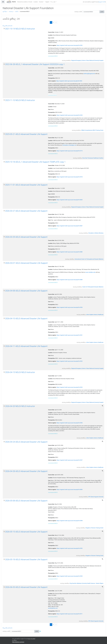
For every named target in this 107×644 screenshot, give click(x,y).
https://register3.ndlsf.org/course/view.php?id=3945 (70, 576)
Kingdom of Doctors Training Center (95, 528)
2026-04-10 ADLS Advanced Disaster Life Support (26, 319)
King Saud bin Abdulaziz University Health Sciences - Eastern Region (87, 583)
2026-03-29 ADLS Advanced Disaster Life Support (26, 237)
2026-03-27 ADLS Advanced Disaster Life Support (26, 211)
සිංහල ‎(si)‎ (53, 2)
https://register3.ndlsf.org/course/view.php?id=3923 (70, 387)
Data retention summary (18, 642)
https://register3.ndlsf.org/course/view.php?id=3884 (70, 280)
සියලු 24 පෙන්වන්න (8, 26)
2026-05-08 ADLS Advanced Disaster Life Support (26, 501)
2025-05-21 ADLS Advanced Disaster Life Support (26, 134)
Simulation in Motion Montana (96, 233)
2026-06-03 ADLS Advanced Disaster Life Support (26, 587)
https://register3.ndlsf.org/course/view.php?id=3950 (70, 423)
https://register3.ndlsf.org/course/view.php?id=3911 (70, 614)
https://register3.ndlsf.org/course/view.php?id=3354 (70, 115)
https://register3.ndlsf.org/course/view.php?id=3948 (70, 521)
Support (47, 2)
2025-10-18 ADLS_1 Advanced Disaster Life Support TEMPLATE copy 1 (35, 162)
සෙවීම (17, 12)
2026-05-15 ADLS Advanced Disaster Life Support (26, 532)
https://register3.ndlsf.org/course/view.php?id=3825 (70, 200)
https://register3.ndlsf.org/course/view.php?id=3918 (70, 177)
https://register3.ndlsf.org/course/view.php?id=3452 (69, 81)
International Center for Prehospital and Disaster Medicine (89, 259)
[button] (40, 631)
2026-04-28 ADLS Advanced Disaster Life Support (26, 471)
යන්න (102, 12)
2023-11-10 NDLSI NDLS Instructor (20, 100)
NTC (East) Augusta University (96, 497)
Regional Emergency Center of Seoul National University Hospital (87, 60)
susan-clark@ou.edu (90, 272)
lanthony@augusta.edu (89, 74)
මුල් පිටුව (5, 12)
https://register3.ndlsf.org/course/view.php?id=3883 (70, 252)
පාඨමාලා (11, 12)
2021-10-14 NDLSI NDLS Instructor (20, 29)
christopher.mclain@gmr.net (69, 145)
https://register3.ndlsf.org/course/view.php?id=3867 (70, 226)
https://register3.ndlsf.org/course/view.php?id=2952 (70, 45)
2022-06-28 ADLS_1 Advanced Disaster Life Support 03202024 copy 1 (35, 64)
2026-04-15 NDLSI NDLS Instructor (20, 372)
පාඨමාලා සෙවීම (78, 12)
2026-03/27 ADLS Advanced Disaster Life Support (26, 263)
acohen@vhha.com (53, 608)
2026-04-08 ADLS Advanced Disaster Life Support (26, 291)
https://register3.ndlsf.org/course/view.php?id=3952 (70, 548)
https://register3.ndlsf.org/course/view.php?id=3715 (70, 151)
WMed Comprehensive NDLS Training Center (92, 130)
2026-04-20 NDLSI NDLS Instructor (20, 406)
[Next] (56, 22)
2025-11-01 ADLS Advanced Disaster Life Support (26, 185)
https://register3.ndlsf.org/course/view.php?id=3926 (70, 307)
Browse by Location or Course (25, 2)
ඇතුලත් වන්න (102, 2)
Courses (41, 2)
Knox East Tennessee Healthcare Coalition (93, 158)
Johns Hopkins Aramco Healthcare (95, 315)
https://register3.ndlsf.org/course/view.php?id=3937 (70, 460)
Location (36, 2)
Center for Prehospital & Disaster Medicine (93, 287)
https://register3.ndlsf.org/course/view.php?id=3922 (70, 361)
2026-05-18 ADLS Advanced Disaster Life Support (26, 559)
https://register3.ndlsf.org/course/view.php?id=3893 (70, 490)
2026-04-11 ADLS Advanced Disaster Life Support (26, 346)
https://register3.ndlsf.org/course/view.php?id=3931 (70, 335)
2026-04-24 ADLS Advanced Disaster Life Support (26, 442)
